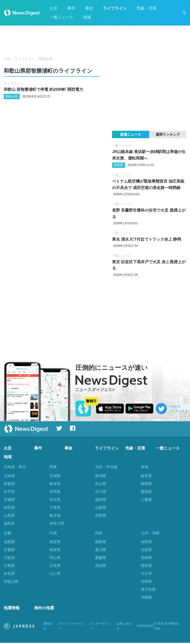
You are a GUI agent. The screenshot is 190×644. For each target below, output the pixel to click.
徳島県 (101, 542)
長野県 (101, 515)
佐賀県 (146, 550)
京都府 (9, 550)
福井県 (101, 499)
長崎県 (146, 558)
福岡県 (146, 542)
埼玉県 (55, 499)
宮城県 (9, 499)
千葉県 (55, 507)
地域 (87, 17)
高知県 (101, 566)
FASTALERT (145, 627)
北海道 (9, 476)
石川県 (101, 492)
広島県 (55, 566)
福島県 (9, 523)
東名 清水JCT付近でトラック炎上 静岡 (147, 239)
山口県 (55, 574)
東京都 (55, 515)
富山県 (101, 484)
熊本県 (146, 566)
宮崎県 (146, 582)
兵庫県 (9, 566)
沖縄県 (146, 598)
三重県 (146, 499)
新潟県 (101, 476)
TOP (7, 59)
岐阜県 (146, 476)
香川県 (101, 550)
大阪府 (9, 558)
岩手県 (9, 492)
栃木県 (55, 484)
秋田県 (9, 507)
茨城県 (55, 476)
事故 (89, 8)
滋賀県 (9, 542)
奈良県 (9, 574)
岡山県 (55, 558)
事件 (71, 8)
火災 (53, 8)
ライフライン (115, 8)
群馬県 (55, 492)
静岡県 (146, 484)
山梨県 (101, 507)
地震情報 (12, 609)
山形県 (9, 515)
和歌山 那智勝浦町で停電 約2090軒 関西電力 (43, 89)
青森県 (9, 484)
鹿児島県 (148, 590)
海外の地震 (44, 609)
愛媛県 (101, 558)
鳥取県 (119, 165)
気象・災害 (146, 8)
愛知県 (146, 492)
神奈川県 (57, 523)
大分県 (146, 574)
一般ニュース (61, 17)
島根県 (55, 550)
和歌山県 (46, 59)
